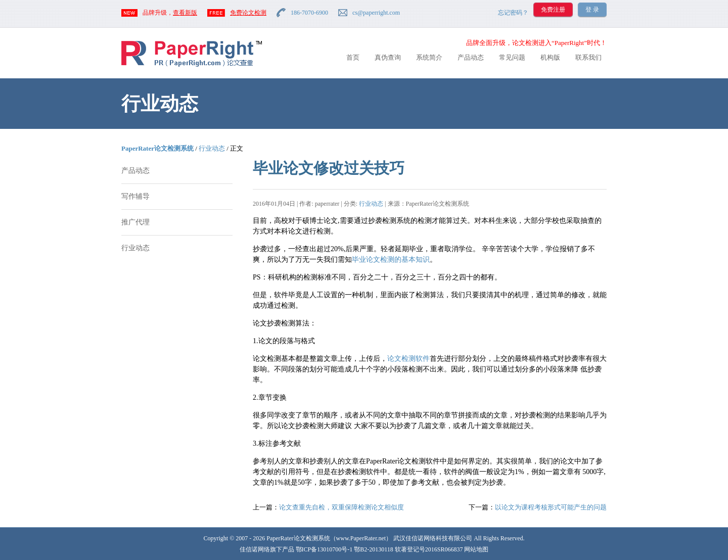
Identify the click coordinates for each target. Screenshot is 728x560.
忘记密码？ (513, 13)
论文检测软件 (408, 359)
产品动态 (471, 57)
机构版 (550, 57)
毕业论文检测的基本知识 (391, 260)
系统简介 (429, 57)
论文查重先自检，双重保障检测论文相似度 (342, 507)
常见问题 (512, 57)
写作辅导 (135, 196)
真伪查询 (388, 57)
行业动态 (212, 148)
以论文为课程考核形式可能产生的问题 (551, 507)
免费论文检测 (248, 13)
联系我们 (588, 57)
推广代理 (135, 222)
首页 (353, 57)
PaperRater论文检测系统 (157, 148)
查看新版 (185, 13)
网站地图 (476, 549)
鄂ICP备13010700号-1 (324, 549)
